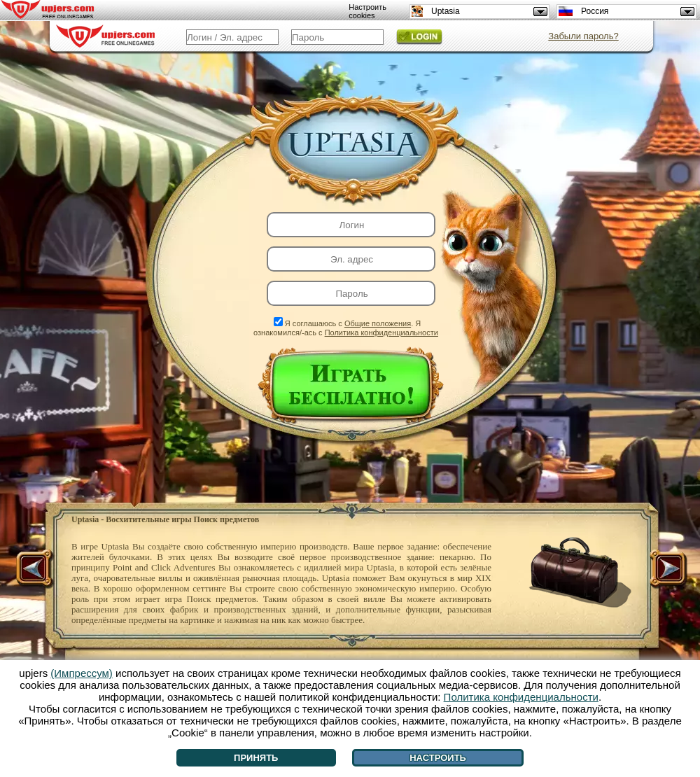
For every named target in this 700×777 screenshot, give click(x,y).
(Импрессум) (82, 673)
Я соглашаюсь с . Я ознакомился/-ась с (346, 328)
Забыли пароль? (583, 36)
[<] (36, 570)
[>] (667, 570)
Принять (256, 758)
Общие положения (378, 323)
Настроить (438, 758)
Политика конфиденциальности (381, 332)
